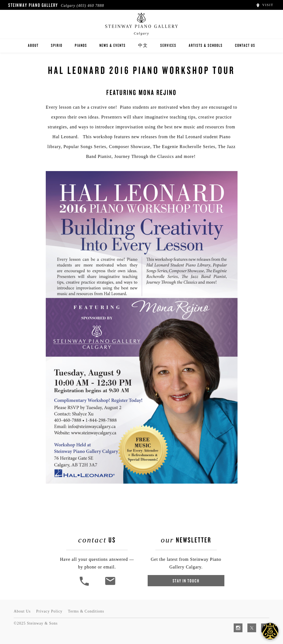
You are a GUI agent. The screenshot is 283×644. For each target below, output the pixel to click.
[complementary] (243, 614)
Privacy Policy (49, 611)
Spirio (57, 45)
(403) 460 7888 (90, 6)
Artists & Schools (206, 45)
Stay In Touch (186, 581)
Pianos (81, 45)
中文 (143, 45)
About (33, 45)
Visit (265, 5)
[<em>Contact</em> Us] (110, 585)
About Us (22, 611)
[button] (85, 585)
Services (168, 45)
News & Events (113, 45)
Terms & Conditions (86, 611)
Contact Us (245, 45)
